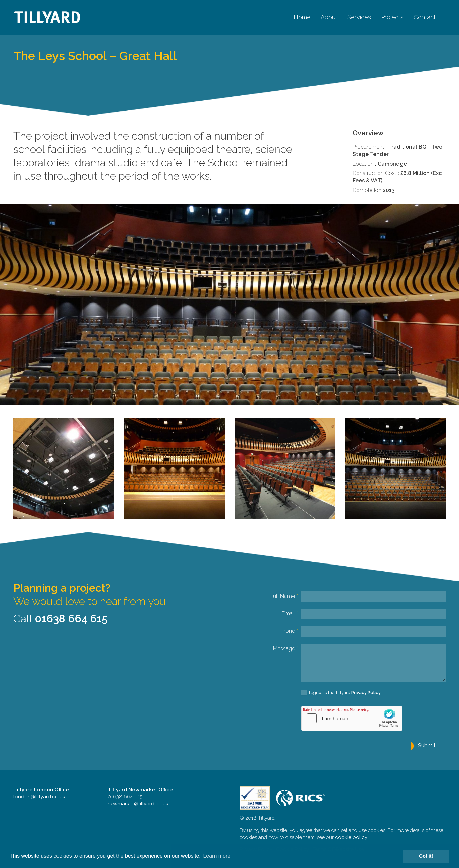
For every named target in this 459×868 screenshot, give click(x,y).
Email (290, 614)
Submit (427, 745)
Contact (425, 17)
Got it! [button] (426, 856)
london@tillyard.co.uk (39, 797)
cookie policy (351, 837)
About (329, 17)
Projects (392, 17)
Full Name (284, 596)
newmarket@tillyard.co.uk (138, 804)
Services (359, 17)
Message (285, 649)
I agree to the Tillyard (341, 693)
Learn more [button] (217, 856)
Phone (289, 631)
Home (302, 17)
